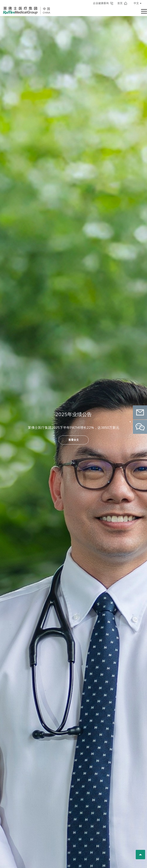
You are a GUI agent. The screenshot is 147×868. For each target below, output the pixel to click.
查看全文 (74, 440)
